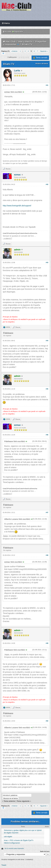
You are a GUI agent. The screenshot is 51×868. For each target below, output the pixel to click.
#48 (47, 555)
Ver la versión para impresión (14, 848)
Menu (6, 23)
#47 (47, 512)
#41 (47, 85)
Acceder (7, 32)
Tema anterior (9, 801)
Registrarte (18, 32)
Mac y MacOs (25, 41)
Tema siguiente (23, 801)
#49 (47, 643)
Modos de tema (42, 64)
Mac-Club (11, 41)
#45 (47, 389)
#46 (47, 435)
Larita (17, 71)
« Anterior (14, 51)
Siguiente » (44, 51)
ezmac (17, 175)
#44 (47, 341)
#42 (47, 184)
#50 (47, 721)
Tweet (4, 865)
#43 (47, 262)
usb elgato (8, 836)
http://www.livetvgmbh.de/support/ (17, 206)
